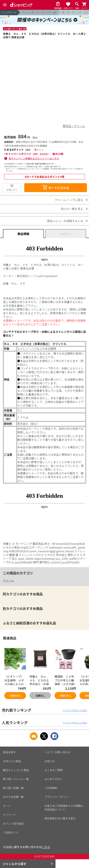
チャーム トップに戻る (69, 200)
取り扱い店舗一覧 (13, 788)
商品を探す (9, 752)
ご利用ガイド (11, 832)
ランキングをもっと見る (75, 710)
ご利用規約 (51, 788)
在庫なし (40, 696)
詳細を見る (15, 696)
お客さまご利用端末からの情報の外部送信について (64, 808)
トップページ (9, 12)
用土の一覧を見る (72, 209)
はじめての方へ (54, 779)
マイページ (9, 815)
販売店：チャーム (74, 126)
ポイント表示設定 (13, 824)
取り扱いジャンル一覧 (16, 779)
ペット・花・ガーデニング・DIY (39, 12)
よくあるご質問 (54, 770)
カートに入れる (56, 188)
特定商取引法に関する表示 (60, 818)
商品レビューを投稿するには (65, 221)
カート (7, 806)
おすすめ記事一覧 (13, 797)
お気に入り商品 (12, 761)
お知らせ (50, 761)
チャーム (8, 580)
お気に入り (12, 190)
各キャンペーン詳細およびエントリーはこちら (34, 158)
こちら (46, 847)
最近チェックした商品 (16, 770)
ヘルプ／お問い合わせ (58, 752)
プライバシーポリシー (58, 797)
